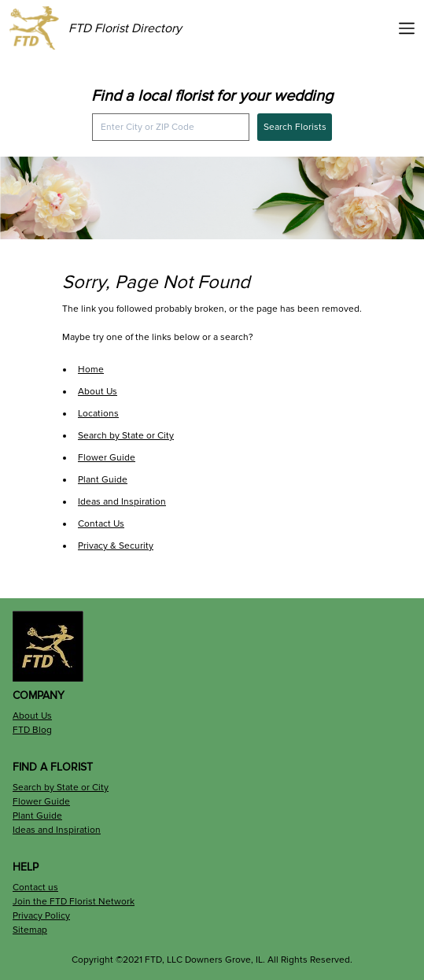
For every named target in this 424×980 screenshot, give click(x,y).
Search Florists (295, 127)
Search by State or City (126, 436)
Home (91, 370)
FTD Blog (32, 730)
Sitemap (30, 930)
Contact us (35, 888)
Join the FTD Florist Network (74, 902)
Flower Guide (107, 458)
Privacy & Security (116, 546)
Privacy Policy (41, 916)
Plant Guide (103, 480)
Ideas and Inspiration (122, 502)
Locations (98, 414)
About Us (98, 392)
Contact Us (101, 524)
